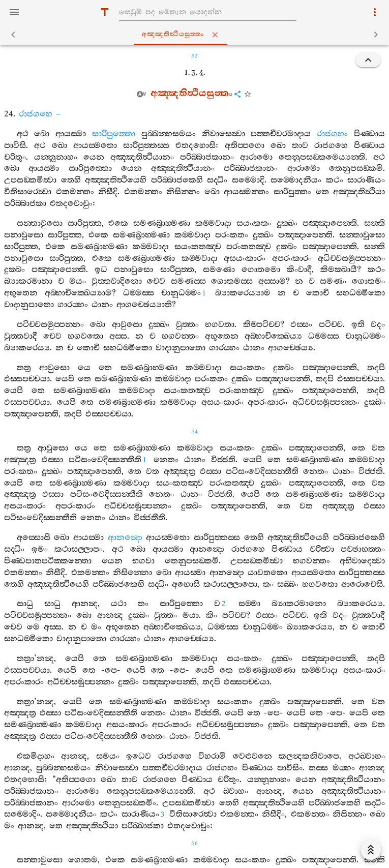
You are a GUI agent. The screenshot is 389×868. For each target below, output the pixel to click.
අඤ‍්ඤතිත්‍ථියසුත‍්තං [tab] (197, 35)
